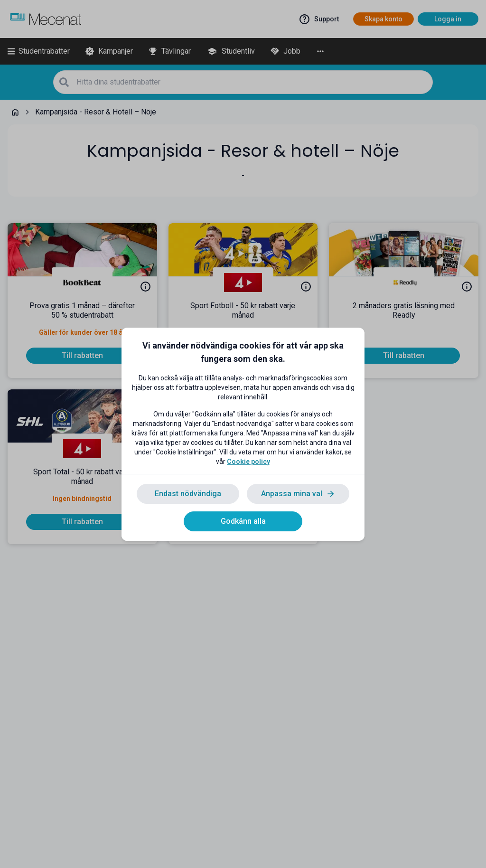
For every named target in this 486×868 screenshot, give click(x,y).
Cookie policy (248, 462)
